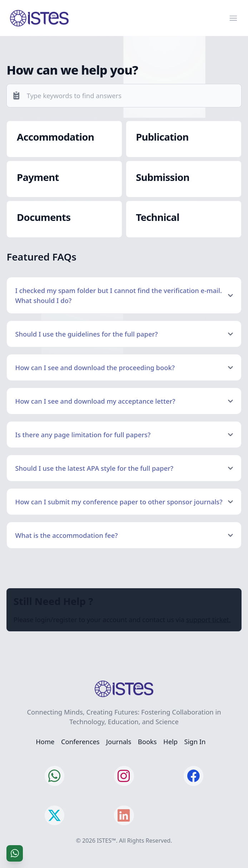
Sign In (195, 741)
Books (147, 741)
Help (170, 741)
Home (45, 741)
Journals (119, 741)
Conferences (80, 741)
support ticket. (209, 619)
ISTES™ (106, 841)
